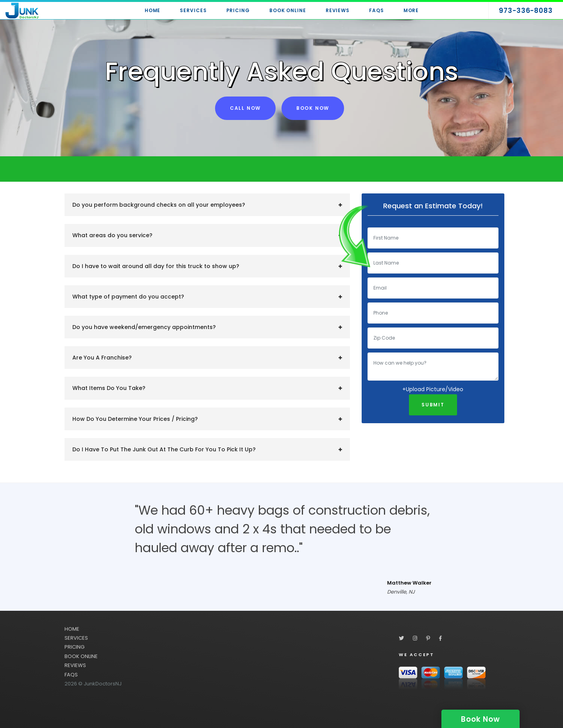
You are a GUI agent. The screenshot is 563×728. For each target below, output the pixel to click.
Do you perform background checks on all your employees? (159, 205)
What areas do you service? (112, 235)
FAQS (71, 675)
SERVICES (76, 638)
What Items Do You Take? (109, 388)
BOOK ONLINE (81, 656)
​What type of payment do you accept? (128, 297)
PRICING (74, 647)
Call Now (245, 108)
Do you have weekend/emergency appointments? (144, 327)
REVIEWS (75, 665)
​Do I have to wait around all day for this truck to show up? (156, 266)
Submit (433, 405)
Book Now (313, 108)
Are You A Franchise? (102, 358)
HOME (72, 629)
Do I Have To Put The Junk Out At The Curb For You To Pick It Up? (164, 449)
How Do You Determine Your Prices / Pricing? (135, 419)
